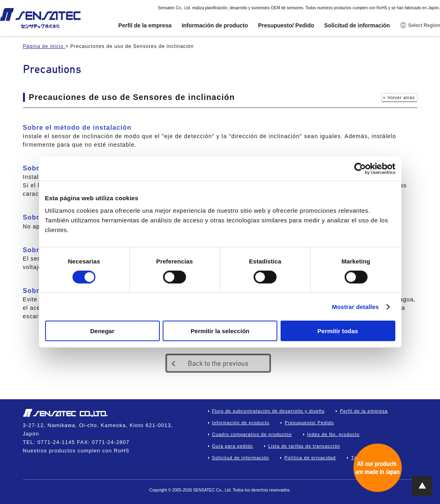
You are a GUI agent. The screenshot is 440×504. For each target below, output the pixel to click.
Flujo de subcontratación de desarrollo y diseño (269, 411)
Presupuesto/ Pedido (286, 25)
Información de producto (215, 25)
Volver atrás (401, 98)
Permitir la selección (220, 331)
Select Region (420, 26)
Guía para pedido (233, 446)
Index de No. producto (333, 434)
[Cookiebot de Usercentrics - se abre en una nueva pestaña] (360, 168)
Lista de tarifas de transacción (304, 446)
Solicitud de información (357, 25)
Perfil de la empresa (145, 25)
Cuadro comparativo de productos (252, 434)
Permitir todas (338, 331)
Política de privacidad (310, 458)
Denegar (102, 331)
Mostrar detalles (355, 306)
